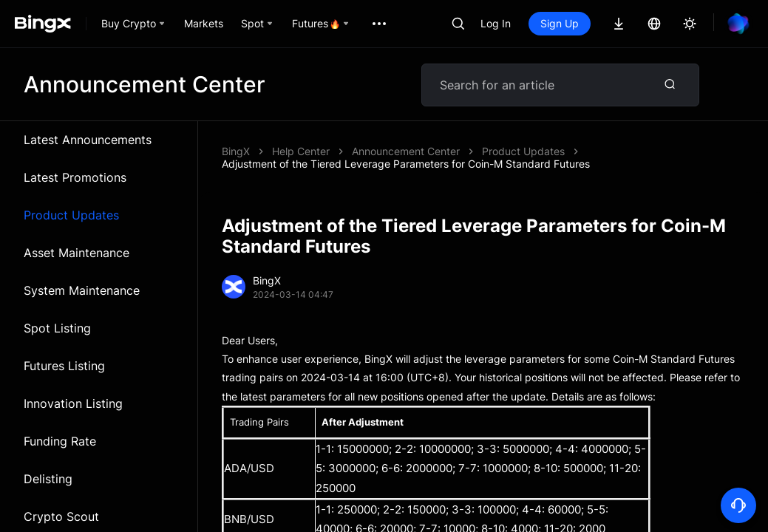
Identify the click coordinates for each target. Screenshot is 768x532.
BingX (236, 151)
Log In (496, 23)
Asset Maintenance (77, 253)
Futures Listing (64, 366)
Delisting (48, 479)
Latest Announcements (88, 140)
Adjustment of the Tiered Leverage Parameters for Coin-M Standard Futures (406, 164)
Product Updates (71, 215)
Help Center (301, 151)
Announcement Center (406, 151)
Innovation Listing (73, 403)
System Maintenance (82, 290)
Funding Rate (60, 441)
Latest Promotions (75, 177)
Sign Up (560, 23)
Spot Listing (57, 328)
